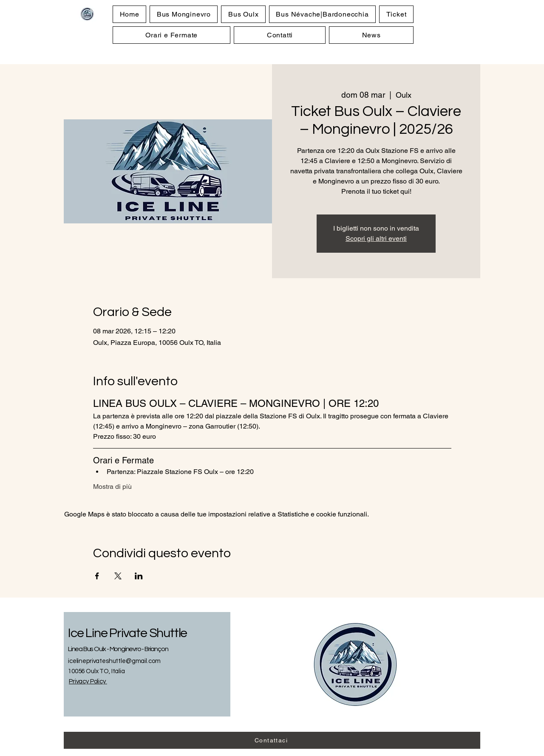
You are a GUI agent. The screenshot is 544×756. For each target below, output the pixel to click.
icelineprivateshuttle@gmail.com (114, 661)
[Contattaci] (272, 740)
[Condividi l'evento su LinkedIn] (139, 576)
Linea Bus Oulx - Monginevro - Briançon (118, 649)
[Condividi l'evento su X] (118, 576)
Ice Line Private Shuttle (127, 633)
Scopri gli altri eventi (376, 238)
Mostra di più (112, 487)
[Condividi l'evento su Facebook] (97, 576)
